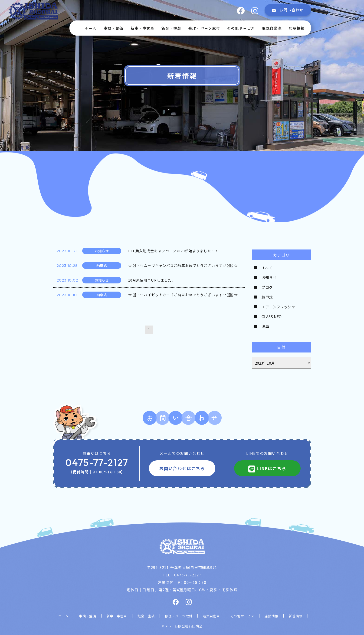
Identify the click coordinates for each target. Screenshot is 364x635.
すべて (267, 268)
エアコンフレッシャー (280, 307)
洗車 (265, 326)
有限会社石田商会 (189, 626)
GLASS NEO (272, 316)
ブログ (267, 287)
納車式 (267, 297)
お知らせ (269, 277)
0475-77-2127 (97, 462)
